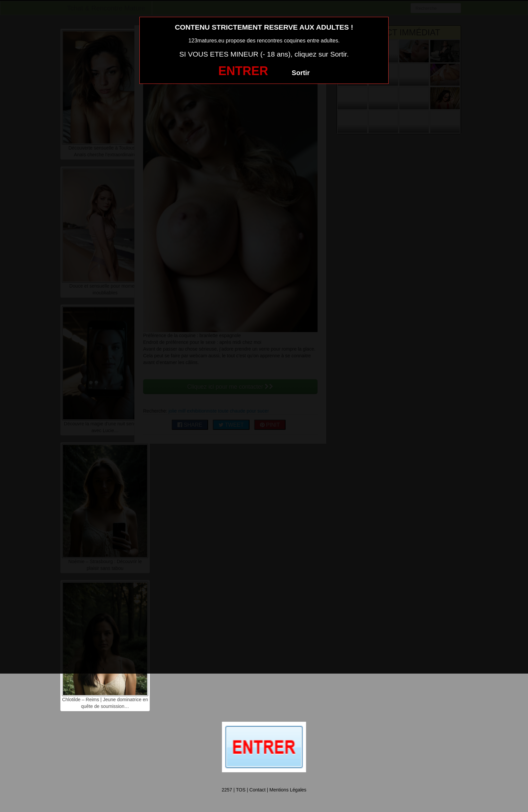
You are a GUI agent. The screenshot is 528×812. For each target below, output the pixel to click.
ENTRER (243, 71)
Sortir (301, 73)
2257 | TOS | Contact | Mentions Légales (264, 790)
